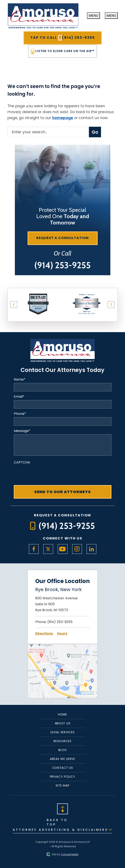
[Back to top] (63, 808)
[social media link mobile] (34, 549)
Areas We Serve (62, 759)
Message (22, 431)
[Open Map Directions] (63, 647)
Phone (20, 414)
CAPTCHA (22, 462)
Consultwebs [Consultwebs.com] (70, 854)
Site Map (63, 785)
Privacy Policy (63, 777)
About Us (63, 723)
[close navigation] (111, 16)
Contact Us (63, 768)
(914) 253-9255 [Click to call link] (60, 622)
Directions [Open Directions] (44, 633)
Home (62, 714)
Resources (62, 741)
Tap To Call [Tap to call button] (63, 38)
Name (20, 380)
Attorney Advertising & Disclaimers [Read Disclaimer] (60, 830)
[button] (14, 305)
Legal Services (63, 732)
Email (19, 397)
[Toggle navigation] (93, 16)
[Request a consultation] (63, 238)
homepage (63, 118)
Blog (63, 750)
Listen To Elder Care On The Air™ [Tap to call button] (62, 51)
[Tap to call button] (62, 265)
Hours (62, 633)
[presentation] (46, 474)
